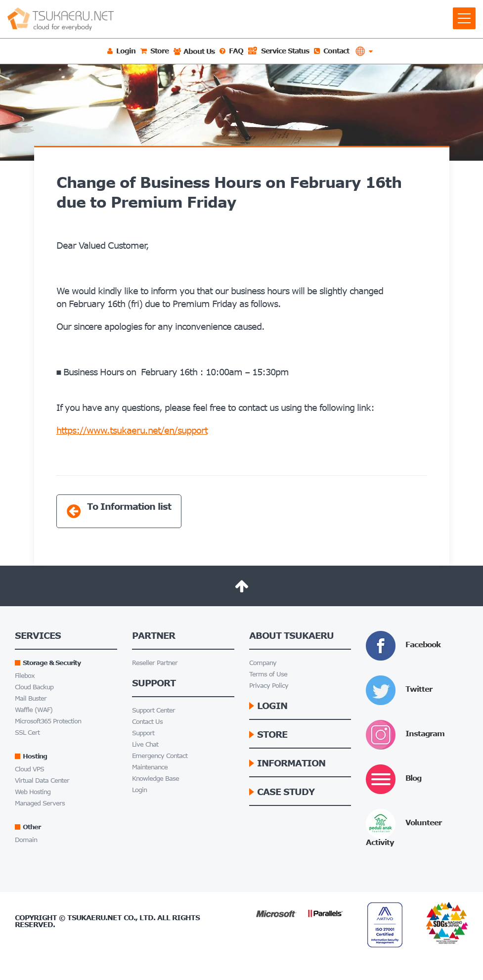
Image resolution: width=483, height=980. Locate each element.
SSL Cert (27, 733)
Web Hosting (33, 792)
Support (143, 733)
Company (263, 663)
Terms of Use (268, 674)
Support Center (154, 710)
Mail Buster (31, 698)
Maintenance (150, 767)
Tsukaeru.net (94, 917)
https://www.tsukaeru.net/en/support (132, 430)
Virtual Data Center (42, 780)
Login (139, 790)
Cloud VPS (29, 769)
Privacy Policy (269, 686)
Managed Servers (40, 803)
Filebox (25, 676)
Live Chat (145, 744)
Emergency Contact (160, 756)
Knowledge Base (155, 779)
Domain (26, 840)
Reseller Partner (155, 663)
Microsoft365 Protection (48, 721)
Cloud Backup (34, 687)
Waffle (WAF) (34, 710)
